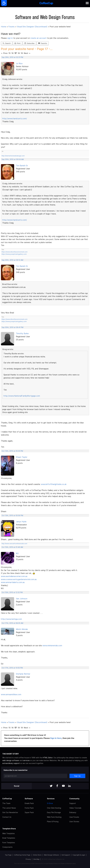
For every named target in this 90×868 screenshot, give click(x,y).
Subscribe (29, 43)
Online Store (37, 855)
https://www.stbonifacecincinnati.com (14, 252)
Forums (11, 27)
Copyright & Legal (79, 855)
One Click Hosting (54, 808)
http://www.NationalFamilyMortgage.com (22, 396)
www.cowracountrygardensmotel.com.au (19, 579)
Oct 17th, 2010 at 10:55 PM (12, 668)
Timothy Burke (22, 333)
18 (19, 53)
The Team (6, 803)
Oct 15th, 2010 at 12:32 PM (12, 592)
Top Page (8, 855)
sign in (10, 38)
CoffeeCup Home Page (22, 855)
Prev (5, 53)
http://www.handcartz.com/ (15, 119)
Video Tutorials (75, 808)
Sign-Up (77, 776)
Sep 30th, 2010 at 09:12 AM (12, 260)
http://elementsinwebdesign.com (13, 156)
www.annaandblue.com (11, 694)
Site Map (36, 859)
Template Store (9, 829)
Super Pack (29, 812)
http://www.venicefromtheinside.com (14, 544)
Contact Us (7, 817)
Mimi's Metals (22, 629)
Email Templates (9, 838)
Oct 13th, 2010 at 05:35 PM (12, 451)
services (26, 760)
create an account (38, 38)
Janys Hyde (21, 522)
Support (73, 803)
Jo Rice (19, 63)
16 (12, 53)
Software (29, 799)
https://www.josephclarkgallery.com (14, 254)
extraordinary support (11, 763)
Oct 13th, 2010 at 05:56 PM (12, 516)
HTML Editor (48, 758)
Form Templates (9, 843)
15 (9, 53)
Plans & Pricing (53, 822)
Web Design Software (51, 855)
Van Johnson (22, 599)
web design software (11, 760)
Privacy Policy (53, 864)
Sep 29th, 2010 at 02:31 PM (12, 57)
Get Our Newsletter (10, 812)
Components (7, 847)
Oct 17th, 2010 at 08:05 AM (12, 623)
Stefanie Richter (23, 674)
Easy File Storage (54, 812)
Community (74, 799)
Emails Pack (29, 803)
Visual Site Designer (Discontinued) (32, 27)
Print (17, 43)
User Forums (74, 817)
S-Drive (50, 803)
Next (26, 53)
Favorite (43, 43)
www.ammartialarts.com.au (13, 582)
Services (51, 799)
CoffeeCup (7, 799)
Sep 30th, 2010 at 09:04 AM (13, 159)
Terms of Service (66, 864)
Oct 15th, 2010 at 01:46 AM (12, 547)
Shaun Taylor (22, 457)
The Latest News (9, 808)
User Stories (74, 822)
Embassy (73, 812)
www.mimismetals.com (52, 646)
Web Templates (9, 833)
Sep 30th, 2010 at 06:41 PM (12, 327)
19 (22, 53)
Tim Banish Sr (22, 166)
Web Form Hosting (54, 817)
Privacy (28, 859)
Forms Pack (29, 808)
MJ (17, 553)
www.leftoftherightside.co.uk (54, 484)
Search (7, 43)
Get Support (66, 855)
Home (4, 27)
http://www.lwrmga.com (11, 619)
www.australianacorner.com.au (14, 576)
